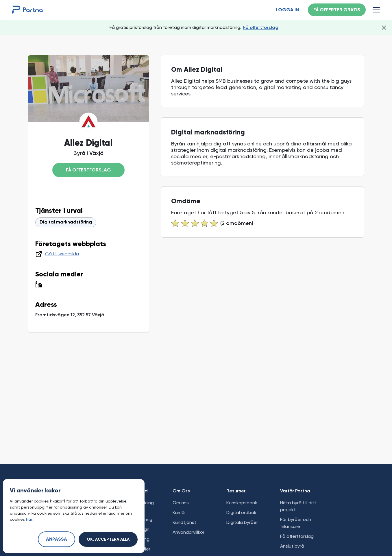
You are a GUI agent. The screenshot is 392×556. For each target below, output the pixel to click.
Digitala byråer (242, 522)
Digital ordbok (241, 512)
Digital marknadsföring (66, 222)
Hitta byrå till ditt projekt (298, 506)
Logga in (287, 10)
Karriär (179, 512)
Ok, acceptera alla (108, 540)
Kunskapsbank (242, 503)
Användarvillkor (188, 532)
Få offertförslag (261, 27)
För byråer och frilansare (296, 523)
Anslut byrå (292, 546)
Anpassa (57, 540)
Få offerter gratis (337, 10)
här (29, 519)
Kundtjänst (184, 522)
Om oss (181, 503)
